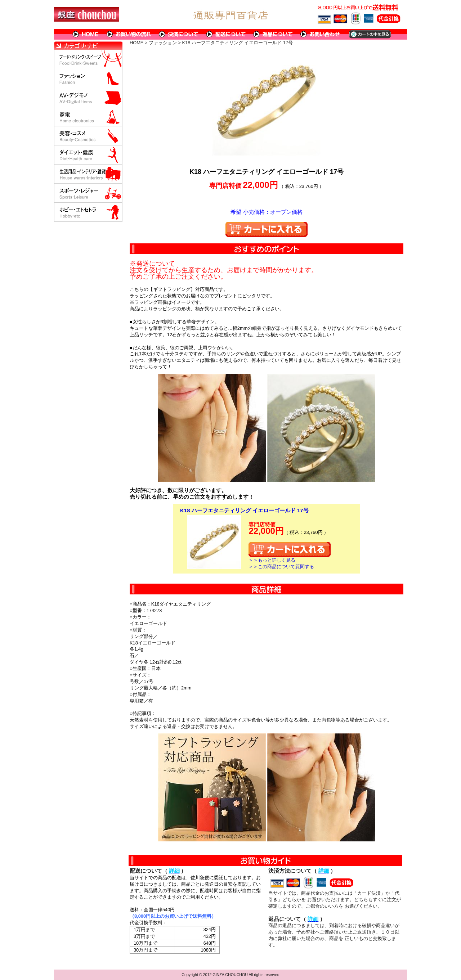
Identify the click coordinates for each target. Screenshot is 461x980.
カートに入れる (267, 229)
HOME (86, 34)
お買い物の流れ (129, 34)
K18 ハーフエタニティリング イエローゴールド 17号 (244, 510)
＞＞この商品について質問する (281, 567)
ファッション (163, 43)
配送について (226, 34)
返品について (273, 34)
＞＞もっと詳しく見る (272, 560)
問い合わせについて (321, 34)
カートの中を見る (369, 34)
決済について (179, 34)
